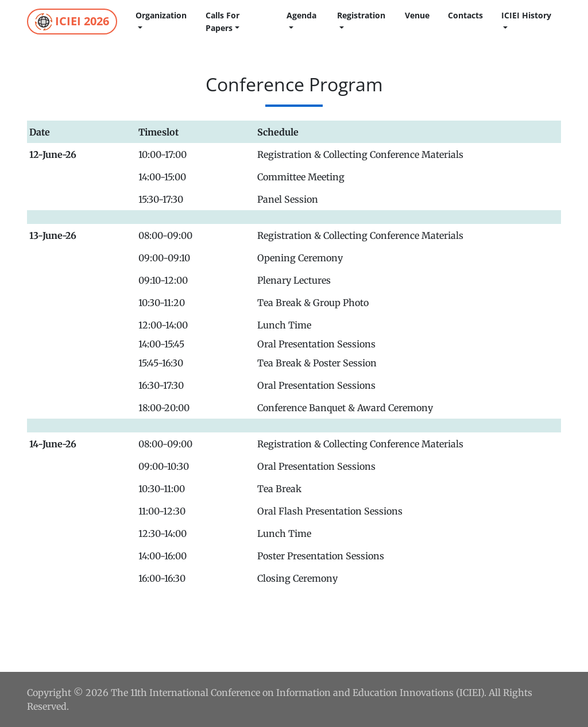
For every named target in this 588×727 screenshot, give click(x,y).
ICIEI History (526, 15)
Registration (361, 15)
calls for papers (223, 22)
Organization (161, 15)
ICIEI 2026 (72, 22)
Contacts (465, 15)
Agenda (301, 15)
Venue (417, 15)
